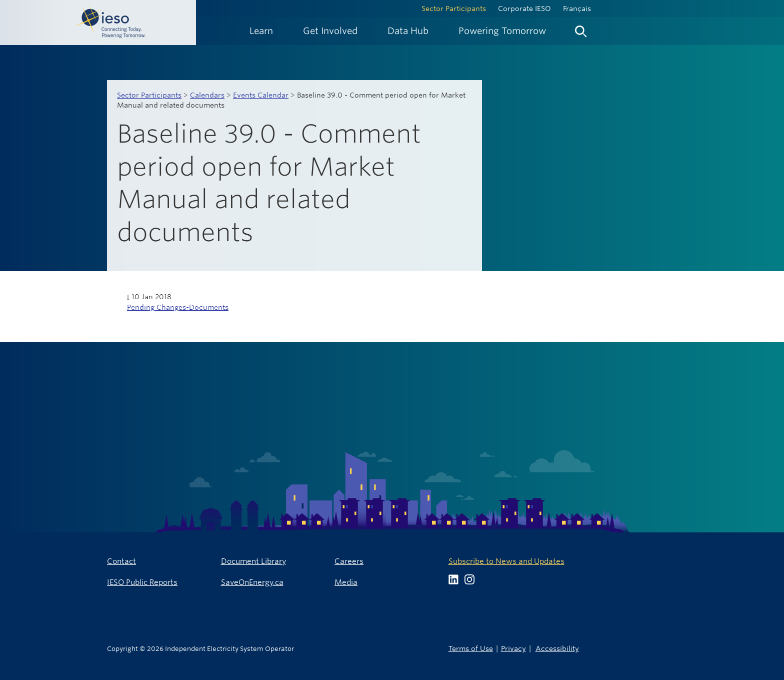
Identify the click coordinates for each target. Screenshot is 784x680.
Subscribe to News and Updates (506, 561)
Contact (121, 561)
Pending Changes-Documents (178, 307)
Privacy (513, 648)
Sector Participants (454, 9)
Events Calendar (261, 95)
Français (577, 9)
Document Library (253, 561)
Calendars (207, 95)
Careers (349, 561)
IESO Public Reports (142, 582)
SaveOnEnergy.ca (252, 582)
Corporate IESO (524, 9)
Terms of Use (471, 648)
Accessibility (557, 648)
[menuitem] (261, 31)
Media (346, 582)
